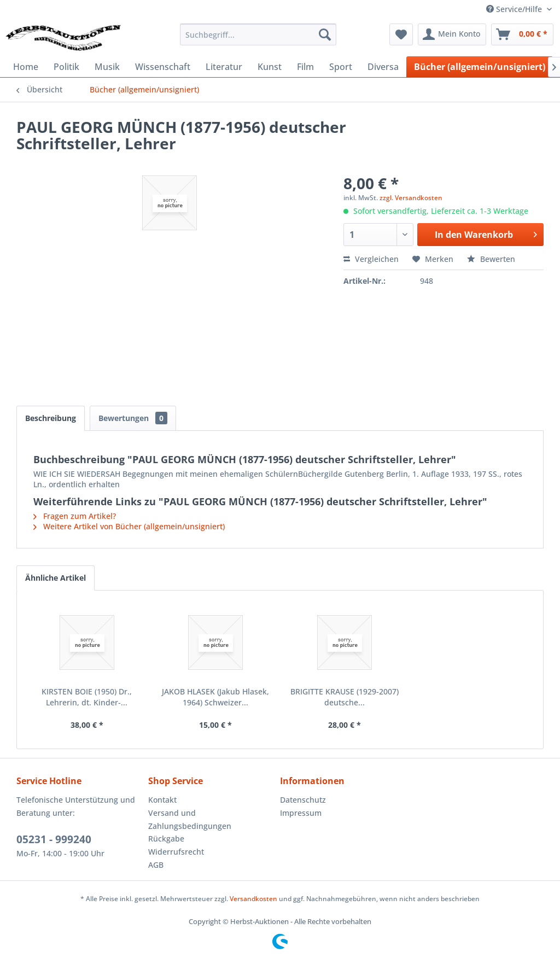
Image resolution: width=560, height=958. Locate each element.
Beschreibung (51, 418)
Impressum (301, 813)
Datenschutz (303, 800)
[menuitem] (258, 34)
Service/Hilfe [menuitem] (515, 9)
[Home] (26, 67)
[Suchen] (325, 34)
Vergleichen (371, 259)
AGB (156, 865)
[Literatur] (224, 67)
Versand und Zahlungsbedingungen (190, 819)
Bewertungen (133, 418)
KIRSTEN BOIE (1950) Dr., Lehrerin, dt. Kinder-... (87, 697)
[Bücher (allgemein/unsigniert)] (480, 67)
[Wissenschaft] (163, 67)
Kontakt (162, 800)
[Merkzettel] (401, 34)
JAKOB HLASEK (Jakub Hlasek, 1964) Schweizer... (215, 697)
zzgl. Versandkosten (411, 198)
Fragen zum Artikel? (75, 516)
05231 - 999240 (54, 839)
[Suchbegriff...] (258, 34)
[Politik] (66, 67)
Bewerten (491, 259)
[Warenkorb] (522, 34)
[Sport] (341, 67)
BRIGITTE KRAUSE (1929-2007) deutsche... (345, 697)
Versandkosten (253, 899)
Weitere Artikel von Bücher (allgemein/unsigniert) (129, 526)
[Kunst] (270, 67)
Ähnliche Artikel (56, 578)
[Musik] (107, 67)
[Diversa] (383, 67)
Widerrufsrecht (176, 852)
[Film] (305, 67)
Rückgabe (166, 839)
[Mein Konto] (452, 34)
